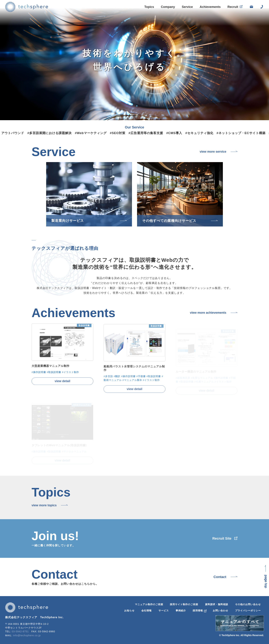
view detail (62, 387)
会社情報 (147, 611)
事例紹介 (181, 611)
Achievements (210, 7)
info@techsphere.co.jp (27, 635)
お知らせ (129, 611)
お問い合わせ (220, 611)
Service (187, 7)
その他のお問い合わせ (248, 604)
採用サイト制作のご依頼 (184, 604)
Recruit (233, 8)
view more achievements (208, 313)
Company (168, 7)
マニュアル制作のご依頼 (149, 604)
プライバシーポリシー (248, 611)
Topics (149, 7)
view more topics (44, 505)
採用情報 (198, 611)
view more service (213, 152)
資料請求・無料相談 (217, 604)
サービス (164, 611)
